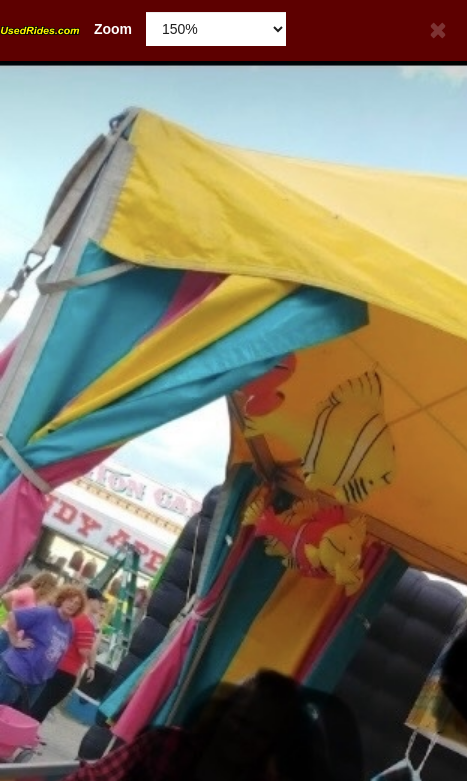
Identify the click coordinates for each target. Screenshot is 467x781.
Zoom (66, 29)
